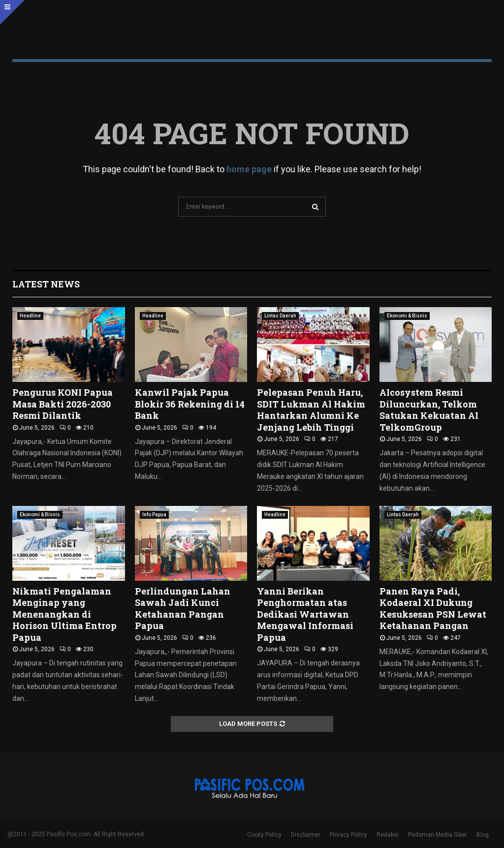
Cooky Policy (264, 835)
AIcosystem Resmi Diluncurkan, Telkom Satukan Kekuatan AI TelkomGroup (429, 409)
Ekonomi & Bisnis (407, 316)
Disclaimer (306, 835)
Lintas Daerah (280, 316)
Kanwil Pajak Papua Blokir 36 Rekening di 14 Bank (190, 404)
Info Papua (154, 515)
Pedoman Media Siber (438, 835)
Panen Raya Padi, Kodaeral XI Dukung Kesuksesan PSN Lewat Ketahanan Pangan (433, 608)
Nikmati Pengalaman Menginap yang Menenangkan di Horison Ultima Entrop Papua (64, 614)
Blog (483, 835)
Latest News (46, 284)
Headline (30, 316)
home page (249, 169)
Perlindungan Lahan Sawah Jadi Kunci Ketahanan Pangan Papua (183, 608)
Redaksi (388, 835)
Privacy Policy (348, 835)
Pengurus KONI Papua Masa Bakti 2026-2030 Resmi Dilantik (63, 404)
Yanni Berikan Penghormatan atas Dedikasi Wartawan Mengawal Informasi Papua (305, 614)
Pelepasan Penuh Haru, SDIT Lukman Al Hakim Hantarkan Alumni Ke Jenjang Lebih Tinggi (311, 409)
